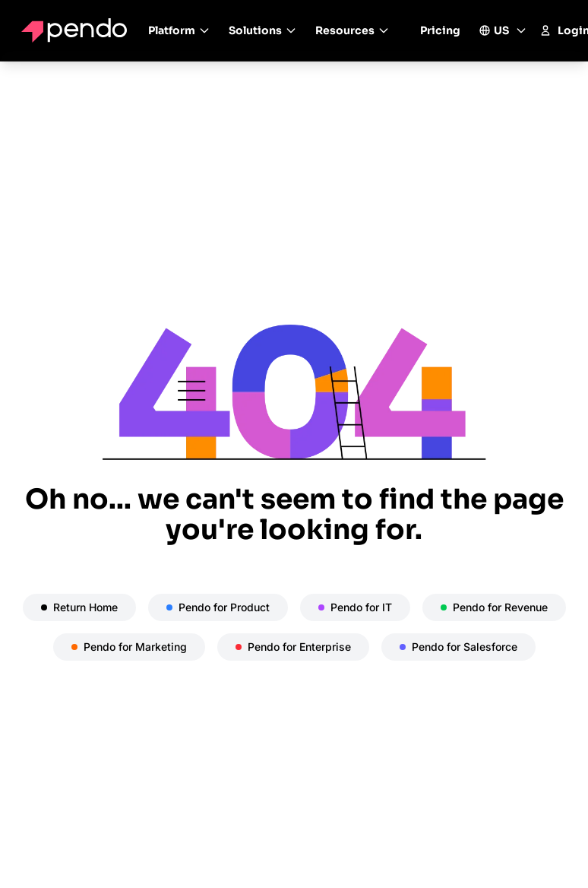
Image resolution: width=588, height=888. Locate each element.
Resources (352, 30)
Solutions (263, 30)
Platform (179, 30)
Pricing (440, 30)
